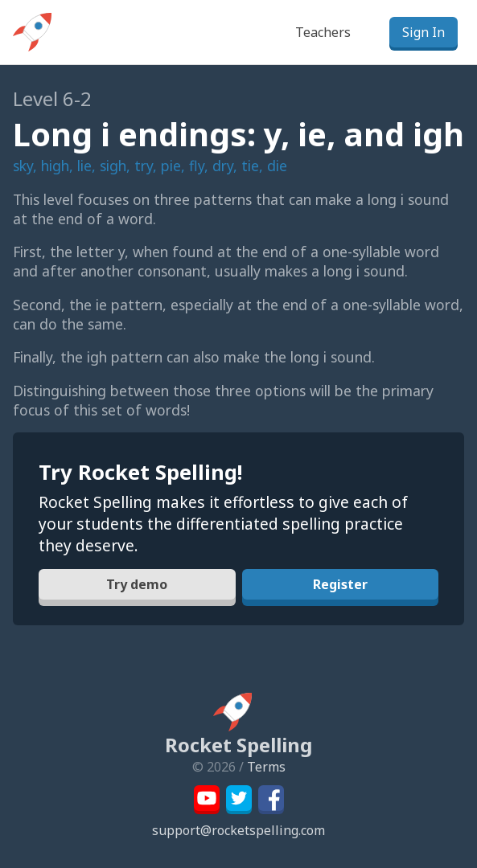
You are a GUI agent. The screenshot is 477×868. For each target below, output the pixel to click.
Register (340, 584)
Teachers (323, 32)
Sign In (424, 32)
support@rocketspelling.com (238, 830)
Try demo (137, 584)
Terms (266, 767)
